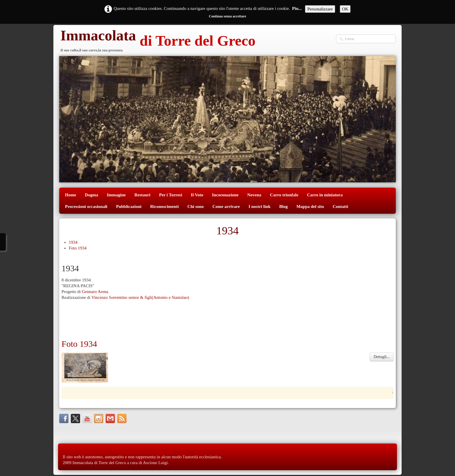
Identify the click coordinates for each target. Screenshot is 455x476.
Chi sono (196, 206)
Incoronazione (225, 195)
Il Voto (197, 195)
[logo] (157, 41)
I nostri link (259, 206)
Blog (283, 206)
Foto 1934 (78, 248)
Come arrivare (226, 206)
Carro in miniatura (325, 195)
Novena (254, 195)
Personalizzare (320, 9)
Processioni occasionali (86, 206)
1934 (73, 242)
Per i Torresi (170, 195)
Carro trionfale (284, 195)
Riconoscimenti (165, 206)
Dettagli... (382, 357)
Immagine (116, 195)
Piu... (297, 8)
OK (345, 9)
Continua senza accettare (228, 16)
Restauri (142, 195)
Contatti (340, 206)
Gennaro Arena (95, 292)
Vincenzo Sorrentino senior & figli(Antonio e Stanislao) (140, 297)
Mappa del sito (310, 206)
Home (71, 195)
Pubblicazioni (129, 206)
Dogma (91, 195)
